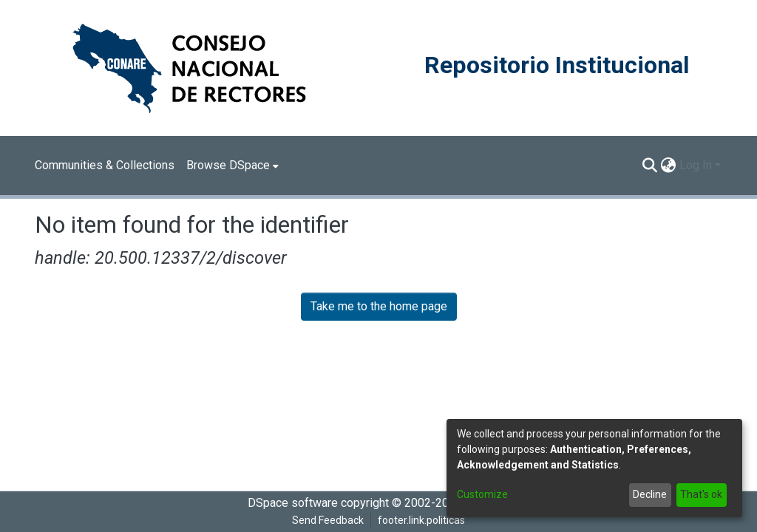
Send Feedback (328, 520)
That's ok (701, 494)
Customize (482, 494)
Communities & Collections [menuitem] (105, 165)
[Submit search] (650, 166)
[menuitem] (232, 166)
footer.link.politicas (421, 520)
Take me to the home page (379, 306)
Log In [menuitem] (696, 165)
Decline (650, 494)
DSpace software (293, 503)
